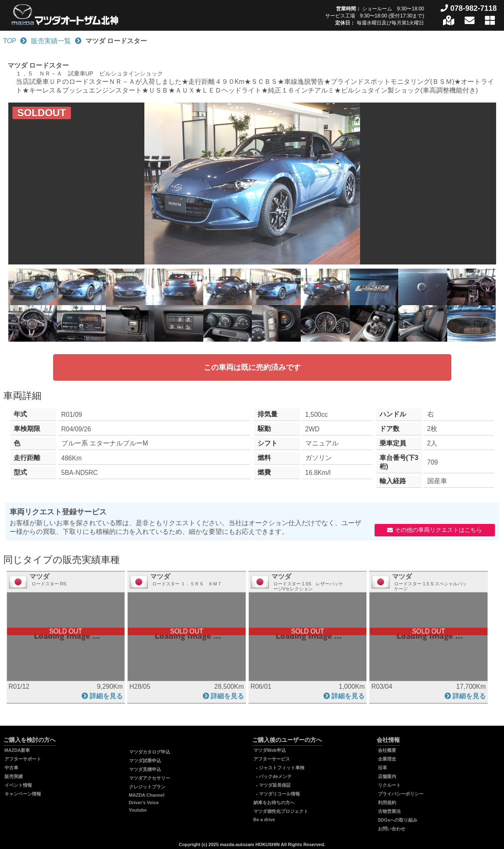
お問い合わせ (392, 829)
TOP (10, 41)
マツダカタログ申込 (150, 752)
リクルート (389, 785)
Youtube (138, 810)
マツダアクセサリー (150, 778)
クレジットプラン (147, 787)
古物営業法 (389, 811)
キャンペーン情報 (23, 794)
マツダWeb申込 (270, 750)
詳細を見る (106, 696)
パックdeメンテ (275, 776)
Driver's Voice (144, 803)
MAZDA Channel (147, 795)
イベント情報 (18, 785)
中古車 (11, 768)
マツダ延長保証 (275, 785)
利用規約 (387, 803)
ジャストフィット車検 (282, 768)
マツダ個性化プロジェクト (281, 811)
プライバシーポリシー (401, 794)
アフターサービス (272, 759)
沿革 (382, 768)
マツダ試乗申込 (145, 761)
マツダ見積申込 (145, 769)
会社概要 (387, 750)
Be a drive (264, 820)
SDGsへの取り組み (398, 820)
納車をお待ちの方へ (274, 803)
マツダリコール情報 (279, 794)
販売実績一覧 (51, 41)
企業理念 (387, 759)
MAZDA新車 (17, 750)
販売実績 (14, 776)
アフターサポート (23, 759)
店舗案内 (387, 776)
